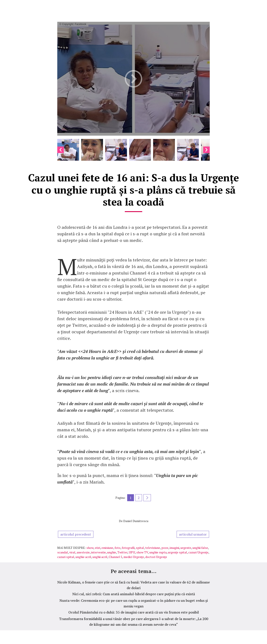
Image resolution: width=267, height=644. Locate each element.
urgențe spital (177, 552)
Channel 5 (115, 557)
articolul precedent (76, 534)
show (90, 548)
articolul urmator (193, 534)
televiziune (153, 548)
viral (72, 552)
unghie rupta (158, 552)
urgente (186, 548)
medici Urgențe (134, 557)
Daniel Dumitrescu (136, 521)
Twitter (122, 552)
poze (165, 548)
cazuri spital (66, 557)
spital (140, 548)
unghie (112, 552)
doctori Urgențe (156, 557)
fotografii (128, 548)
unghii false (200, 548)
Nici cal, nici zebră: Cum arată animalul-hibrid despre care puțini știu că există (134, 594)
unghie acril (83, 557)
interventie (98, 552)
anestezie (83, 552)
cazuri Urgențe (198, 552)
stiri (97, 548)
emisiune (107, 548)
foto (117, 548)
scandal (63, 552)
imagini (174, 548)
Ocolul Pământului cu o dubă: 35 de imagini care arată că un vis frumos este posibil (134, 612)
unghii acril (100, 557)
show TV (142, 552)
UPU (132, 552)
